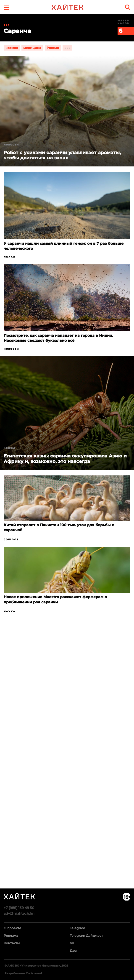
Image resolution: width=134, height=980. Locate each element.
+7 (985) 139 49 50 (19, 908)
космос (12, 48)
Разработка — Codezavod (23, 973)
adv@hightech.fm (19, 913)
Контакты (12, 943)
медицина (32, 48)
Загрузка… (67, 771)
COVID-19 (11, 540)
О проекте (12, 928)
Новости (11, 145)
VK (72, 943)
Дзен (74, 951)
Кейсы (9, 448)
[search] (128, 7)
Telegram (78, 928)
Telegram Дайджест (86, 936)
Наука (10, 257)
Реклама (11, 936)
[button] (6, 7)
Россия (53, 48)
